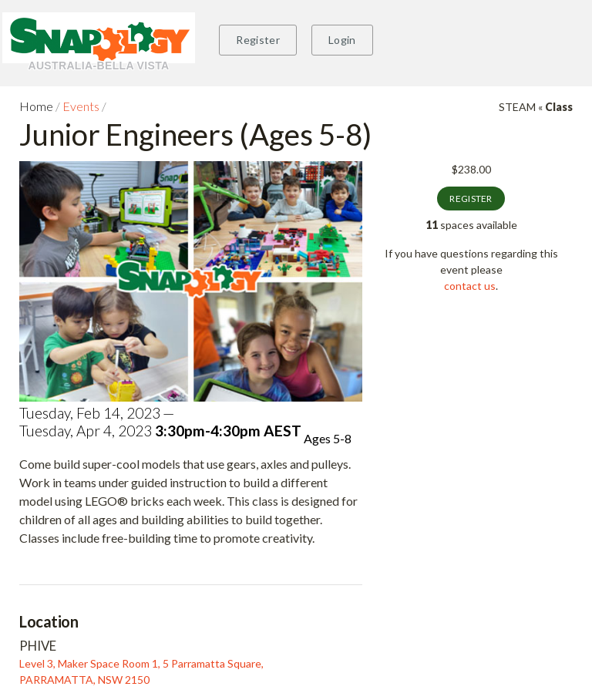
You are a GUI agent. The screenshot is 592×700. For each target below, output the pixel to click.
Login (342, 40)
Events (81, 106)
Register (258, 40)
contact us (470, 286)
